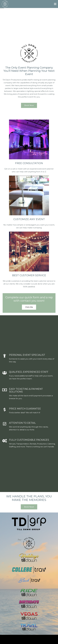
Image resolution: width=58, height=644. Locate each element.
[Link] (5, 4)
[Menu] (55, 4)
